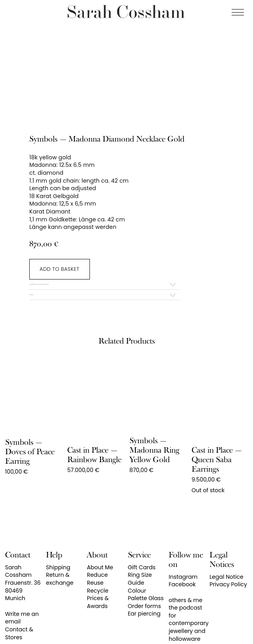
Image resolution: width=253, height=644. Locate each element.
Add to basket (59, 269)
